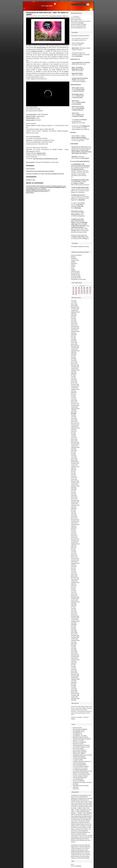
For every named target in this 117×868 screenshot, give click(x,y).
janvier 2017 (74, 479)
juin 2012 (73, 568)
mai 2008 (73, 647)
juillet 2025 (74, 315)
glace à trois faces (76, 229)
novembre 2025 (75, 309)
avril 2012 (74, 571)
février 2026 (74, 304)
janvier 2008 (74, 653)
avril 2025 (74, 320)
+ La (84, 227)
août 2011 (74, 584)
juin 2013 (73, 549)
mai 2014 (73, 531)
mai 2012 (73, 570)
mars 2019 (74, 438)
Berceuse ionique (41, 47)
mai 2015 (73, 512)
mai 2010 (73, 608)
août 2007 (74, 661)
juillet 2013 (74, 547)
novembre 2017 (75, 463)
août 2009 (74, 623)
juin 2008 (73, 645)
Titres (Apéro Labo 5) (78, 94)
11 (82, 290)
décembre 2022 (75, 365)
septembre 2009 (75, 621)
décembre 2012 (75, 558)
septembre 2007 (75, 660)
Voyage (73, 270)
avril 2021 (74, 397)
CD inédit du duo (79, 235)
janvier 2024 (74, 344)
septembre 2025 (75, 312)
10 (79, 290)
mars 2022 (74, 380)
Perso (73, 268)
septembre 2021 (75, 389)
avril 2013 (74, 552)
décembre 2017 (75, 462)
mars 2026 (74, 302)
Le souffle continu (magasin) (80, 770)
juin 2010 (73, 607)
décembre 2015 (75, 500)
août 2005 (74, 700)
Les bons (84, 224)
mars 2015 (74, 515)
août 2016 (74, 488)
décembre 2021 (75, 385)
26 (84, 293)
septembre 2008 (75, 640)
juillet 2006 (74, 682)
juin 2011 (73, 587)
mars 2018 (74, 457)
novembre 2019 (75, 425)
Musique (73, 257)
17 (79, 292)
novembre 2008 (75, 637)
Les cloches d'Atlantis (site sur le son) (83, 771)
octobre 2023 (74, 349)
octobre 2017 (74, 465)
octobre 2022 (74, 368)
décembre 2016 (75, 481)
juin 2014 (73, 529)
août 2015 (74, 507)
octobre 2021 (74, 388)
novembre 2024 (75, 328)
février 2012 (74, 574)
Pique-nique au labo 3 (79, 195)
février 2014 (74, 536)
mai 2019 (73, 434)
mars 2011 (74, 592)
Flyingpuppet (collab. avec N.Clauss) (82, 755)
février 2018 (74, 459)
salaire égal (74, 224)
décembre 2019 (75, 423)
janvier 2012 (74, 576)
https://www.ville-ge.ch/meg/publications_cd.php (45, 159)
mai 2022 (73, 376)
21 (90, 292)
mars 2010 (74, 612)
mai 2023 (73, 357)
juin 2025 (73, 317)
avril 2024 (74, 339)
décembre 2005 (75, 694)
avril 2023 (74, 359)
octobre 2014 (74, 523)
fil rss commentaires (76, 866)
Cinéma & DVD (75, 260)
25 (82, 293)
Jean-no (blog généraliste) (80, 765)
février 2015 (74, 516)
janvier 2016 (74, 499)
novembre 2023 (75, 347)
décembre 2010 (75, 597)
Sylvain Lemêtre (30, 120)
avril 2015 (74, 513)
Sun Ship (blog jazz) (78, 779)
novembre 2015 (75, 502)
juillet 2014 (74, 528)
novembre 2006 (75, 676)
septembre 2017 (75, 467)
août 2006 (74, 681)
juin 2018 (73, 452)
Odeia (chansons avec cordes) (81, 786)
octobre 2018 (74, 446)
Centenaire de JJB (76, 278)
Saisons (66, 71)
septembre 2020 (75, 409)
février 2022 (74, 381)
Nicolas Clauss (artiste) (79, 753)
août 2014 (74, 526)
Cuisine (73, 267)
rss (67, 16)
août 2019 (74, 430)
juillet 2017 (74, 470)
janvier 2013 (74, 557)
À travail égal (84, 222)
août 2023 (74, 352)
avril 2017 (74, 475)
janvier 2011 (74, 595)
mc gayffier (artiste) (78, 760)
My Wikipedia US (77, 734)
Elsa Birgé (76, 784)
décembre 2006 (75, 674)
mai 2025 (73, 319)
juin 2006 (73, 684)
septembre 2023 (75, 351)
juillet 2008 (74, 644)
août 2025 (74, 314)
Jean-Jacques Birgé (47, 6)
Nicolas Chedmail (31, 118)
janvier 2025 (74, 325)
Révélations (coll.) (76, 275)
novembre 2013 (75, 541)
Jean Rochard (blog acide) (80, 778)
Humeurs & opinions (76, 255)
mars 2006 (74, 689)
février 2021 (74, 401)
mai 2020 (73, 415)
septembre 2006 (75, 679)
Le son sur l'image (76, 276)
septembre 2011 (75, 582)
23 (76, 293)
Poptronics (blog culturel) (79, 763)
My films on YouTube (78, 740)
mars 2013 (74, 554)
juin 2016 (73, 491)
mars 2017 (74, 476)
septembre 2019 (75, 428)
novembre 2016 (75, 483)
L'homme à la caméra (77, 227)
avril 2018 (74, 455)
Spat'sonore (76, 789)
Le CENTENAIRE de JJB (78, 164)
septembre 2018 (75, 447)
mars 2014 (74, 534)
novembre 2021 (75, 386)
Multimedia (74, 258)
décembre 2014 (75, 520)
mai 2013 (73, 550)
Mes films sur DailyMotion (79, 742)
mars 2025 (74, 322)
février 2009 (74, 632)
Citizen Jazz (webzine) (79, 781)
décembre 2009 (75, 616)
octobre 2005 (74, 697)
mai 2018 (73, 454)
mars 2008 (74, 650)
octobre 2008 (74, 639)
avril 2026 (74, 301)
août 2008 (74, 642)
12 (84, 290)
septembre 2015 (75, 505)
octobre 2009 (74, 620)
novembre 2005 (75, 695)
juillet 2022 (74, 373)
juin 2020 (74, 413)
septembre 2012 (75, 563)
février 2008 (74, 652)
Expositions (74, 263)
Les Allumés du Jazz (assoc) (80, 768)
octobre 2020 (74, 407)
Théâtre (73, 262)
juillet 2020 (74, 412)
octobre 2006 (74, 678)
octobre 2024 (74, 330)
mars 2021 (74, 399)
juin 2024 (73, 336)
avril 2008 (74, 649)
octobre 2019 (74, 426)
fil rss (72, 864)
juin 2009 (73, 626)
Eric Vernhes (52, 49)
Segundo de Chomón (37, 51)
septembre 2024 (75, 331)
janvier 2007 (74, 673)
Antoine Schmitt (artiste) (79, 757)
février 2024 (74, 343)
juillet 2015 (74, 508)
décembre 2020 (75, 404)
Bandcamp (82, 192)
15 (73, 292)
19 (84, 292)
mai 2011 (73, 589)
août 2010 (74, 603)
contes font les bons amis (78, 226)
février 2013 (74, 555)
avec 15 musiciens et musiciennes (81, 166)
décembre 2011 (75, 578)
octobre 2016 (74, 484)
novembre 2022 (75, 367)
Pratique (73, 265)
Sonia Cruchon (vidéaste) (79, 750)
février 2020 (74, 420)
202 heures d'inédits (85, 48)
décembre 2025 (75, 307)
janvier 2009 (74, 634)
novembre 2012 (75, 560)
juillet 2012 (74, 566)
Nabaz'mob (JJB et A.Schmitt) (81, 737)
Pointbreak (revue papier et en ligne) (82, 782)
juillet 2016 (74, 489)
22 (73, 293)
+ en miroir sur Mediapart (77, 23)
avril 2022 (74, 378)
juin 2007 (73, 665)
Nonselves (74, 157)
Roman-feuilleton (75, 273)
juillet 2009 (74, 624)
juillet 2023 (74, 354)
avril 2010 (74, 610)
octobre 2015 (74, 504)
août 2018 (74, 449)
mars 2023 (74, 360)
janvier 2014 (74, 537)
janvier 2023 (74, 364)
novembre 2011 (75, 579)
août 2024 (74, 333)
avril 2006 (74, 687)
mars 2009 (74, 631)
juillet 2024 (74, 335)
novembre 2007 (75, 657)
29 (73, 294)
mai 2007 (73, 666)
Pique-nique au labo (83, 187)
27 (87, 293)
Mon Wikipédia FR (78, 732)
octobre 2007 (74, 658)
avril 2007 (74, 668)
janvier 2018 (74, 460)
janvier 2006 (74, 692)
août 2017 (74, 468)
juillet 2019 (74, 431)
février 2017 (74, 478)
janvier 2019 (74, 441)
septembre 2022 (75, 370)
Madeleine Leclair (41, 153)
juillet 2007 (74, 663)
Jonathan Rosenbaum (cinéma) (81, 761)
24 (79, 293)
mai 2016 (73, 492)
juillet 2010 (74, 605)
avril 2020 (74, 417)
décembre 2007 (75, 655)
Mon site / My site (77, 728)
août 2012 (74, 565)
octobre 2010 (74, 600)
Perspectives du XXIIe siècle (55, 16)
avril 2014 (74, 533)
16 (76, 292)
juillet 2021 (74, 393)
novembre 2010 (75, 599)
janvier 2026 (74, 306)
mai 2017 (73, 473)
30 (76, 294)
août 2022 (74, 372)
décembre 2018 (75, 442)
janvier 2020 (74, 422)
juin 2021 (73, 394)
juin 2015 (73, 510)
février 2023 (74, 362)
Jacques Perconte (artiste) (80, 758)
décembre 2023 (75, 346)
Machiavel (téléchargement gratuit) (82, 739)
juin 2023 (73, 356)
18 (82, 292)
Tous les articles (30, 162)
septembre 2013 (75, 544)
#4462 (64, 16)
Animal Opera (79, 73)
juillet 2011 (74, 586)
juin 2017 (73, 471)
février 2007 (74, 671)
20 (87, 292)
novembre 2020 (75, 405)
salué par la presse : (79, 169)
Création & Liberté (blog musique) (81, 774)
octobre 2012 (74, 562)
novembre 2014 (75, 521)
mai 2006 (73, 686)
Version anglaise (76, 129)
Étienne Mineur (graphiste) (80, 752)
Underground (86, 126)
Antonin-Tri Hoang (31, 116)
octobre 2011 (74, 581)
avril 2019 (74, 436)
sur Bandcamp (81, 216)
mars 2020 (74, 418)
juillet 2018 (74, 450)
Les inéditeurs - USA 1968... (80, 736)
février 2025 (74, 323)
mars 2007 (74, 669)
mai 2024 (73, 338)
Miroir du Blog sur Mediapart (80, 729)
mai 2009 (73, 628)
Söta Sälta (76, 787)
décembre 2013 (75, 539)
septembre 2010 (75, 602)
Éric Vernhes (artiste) (78, 749)
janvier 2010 (74, 615)
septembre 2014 (75, 525)
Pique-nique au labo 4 (78, 69)
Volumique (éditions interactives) (81, 745)
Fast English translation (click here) (80, 36)
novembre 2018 (75, 444)
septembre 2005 (75, 698)
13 (87, 290)
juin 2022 (73, 375)
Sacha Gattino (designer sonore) (81, 747)
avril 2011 (74, 591)
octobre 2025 (74, 310)
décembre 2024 (75, 327)
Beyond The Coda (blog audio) (81, 773)
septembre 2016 (75, 486)
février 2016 (74, 497)
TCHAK (74, 80)
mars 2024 (74, 341)
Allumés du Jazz (75, 271)
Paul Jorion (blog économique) (81, 766)
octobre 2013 (74, 542)
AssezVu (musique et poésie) (80, 776)
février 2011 (74, 594)
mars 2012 (74, 573)
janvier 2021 (74, 402)
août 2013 (74, 546)
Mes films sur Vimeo (78, 744)
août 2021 (74, 391)
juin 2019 (73, 433)
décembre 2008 (75, 636)
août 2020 (74, 410)
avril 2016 (74, 494)
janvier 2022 (74, 383)
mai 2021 (73, 396)
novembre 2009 (75, 618)
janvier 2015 (74, 518)
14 (90, 290)
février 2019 (74, 439)
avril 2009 (74, 629)
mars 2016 (74, 496)
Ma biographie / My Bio (79, 731)
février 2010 (74, 613)
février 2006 (74, 690)
